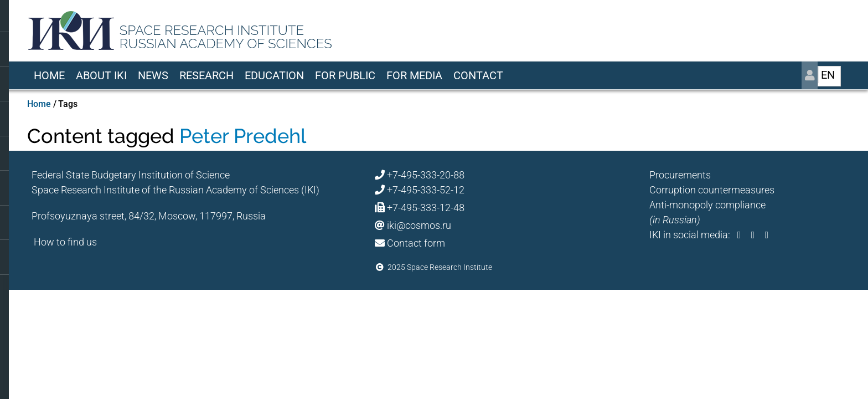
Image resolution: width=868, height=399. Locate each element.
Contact (478, 75)
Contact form (416, 243)
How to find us (65, 242)
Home (49, 75)
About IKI (101, 75)
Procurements (680, 175)
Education (274, 75)
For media (414, 75)
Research (206, 75)
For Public (345, 75)
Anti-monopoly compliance (707, 205)
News (153, 75)
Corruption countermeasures (712, 190)
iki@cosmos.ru (419, 225)
